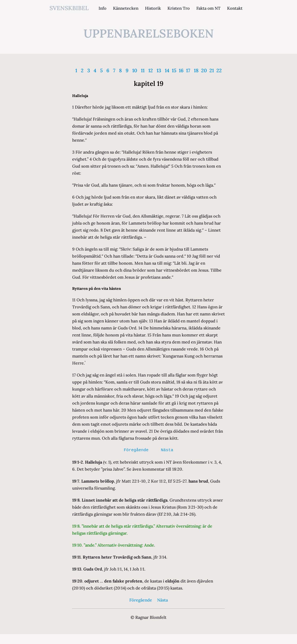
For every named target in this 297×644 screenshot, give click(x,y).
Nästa (167, 450)
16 (181, 70)
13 (159, 70)
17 (188, 70)
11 (143, 70)
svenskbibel (69, 8)
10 (135, 70)
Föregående (136, 450)
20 (204, 70)
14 (167, 70)
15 (174, 70)
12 (151, 70)
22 (219, 70)
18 (196, 70)
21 (212, 70)
